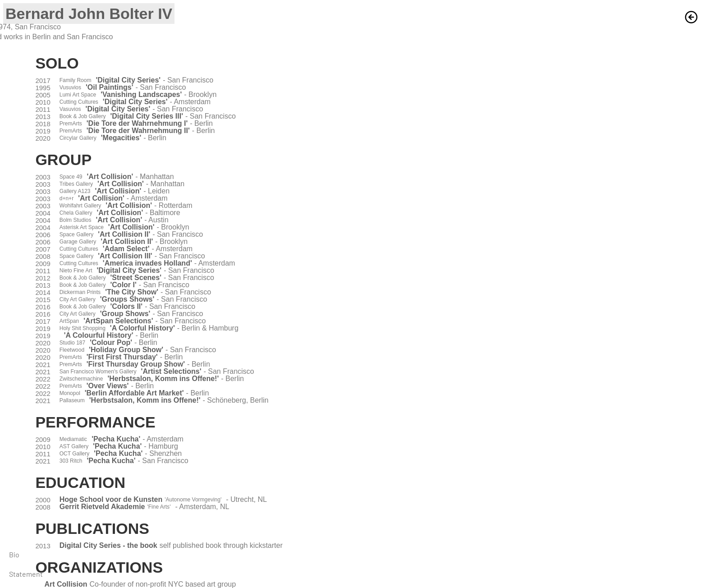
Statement (26, 574)
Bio (14, 554)
